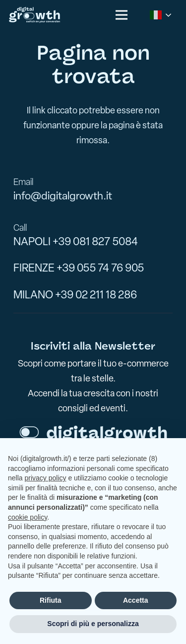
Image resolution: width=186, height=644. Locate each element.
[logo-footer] (93, 434)
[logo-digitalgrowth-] (34, 15)
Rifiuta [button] (51, 600)
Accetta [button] (136, 600)
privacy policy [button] (45, 478)
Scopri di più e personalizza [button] (93, 624)
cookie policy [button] (28, 517)
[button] (122, 15)
